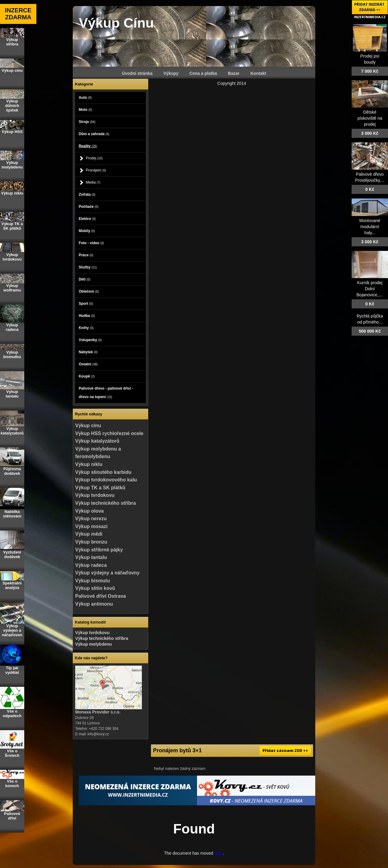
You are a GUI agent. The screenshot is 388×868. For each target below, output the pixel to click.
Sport (86, 304)
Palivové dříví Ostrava (100, 596)
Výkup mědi (89, 534)
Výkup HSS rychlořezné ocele (109, 433)
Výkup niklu (89, 464)
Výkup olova (89, 511)
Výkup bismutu (93, 581)
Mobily (87, 231)
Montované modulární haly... (370, 227)
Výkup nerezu (91, 519)
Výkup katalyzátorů (97, 441)
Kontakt (258, 73)
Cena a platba (203, 73)
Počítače (89, 207)
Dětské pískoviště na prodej (370, 118)
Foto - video (92, 243)
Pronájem (96, 170)
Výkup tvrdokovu (95, 495)
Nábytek (88, 352)
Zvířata (87, 195)
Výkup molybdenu (94, 644)
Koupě (87, 376)
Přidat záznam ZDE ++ (285, 750)
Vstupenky (90, 340)
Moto (85, 110)
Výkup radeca (91, 565)
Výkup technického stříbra (105, 503)
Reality (88, 146)
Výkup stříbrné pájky (99, 550)
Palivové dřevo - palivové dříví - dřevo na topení (106, 393)
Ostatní (88, 364)
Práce (86, 255)
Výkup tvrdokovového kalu (106, 480)
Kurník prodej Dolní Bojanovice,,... (370, 289)
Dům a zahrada (94, 134)
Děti (85, 279)
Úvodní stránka (137, 73)
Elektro (87, 219)
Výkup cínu (88, 426)
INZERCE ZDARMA (18, 14)
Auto (85, 98)
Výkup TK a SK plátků (100, 488)
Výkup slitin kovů (95, 588)
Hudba (87, 316)
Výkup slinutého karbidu (103, 472)
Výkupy (171, 73)
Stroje (87, 122)
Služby (88, 267)
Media (93, 182)
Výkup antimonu (94, 604)
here (219, 853)
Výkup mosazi (91, 526)
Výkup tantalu (91, 557)
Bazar (234, 73)
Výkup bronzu (91, 542)
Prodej (94, 158)
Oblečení (89, 291)
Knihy (86, 328)
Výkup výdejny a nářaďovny (107, 573)
